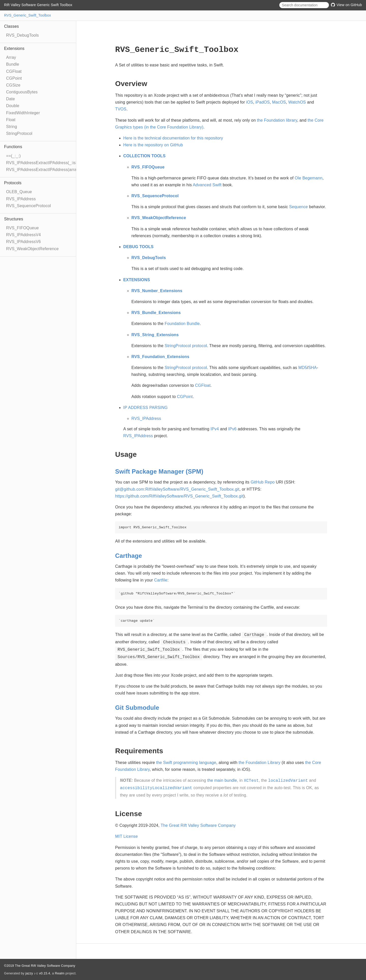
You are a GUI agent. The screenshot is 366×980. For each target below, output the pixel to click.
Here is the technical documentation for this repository (173, 138)
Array (11, 57)
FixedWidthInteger (23, 113)
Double (13, 106)
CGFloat (14, 71)
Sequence (299, 207)
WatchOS (297, 102)
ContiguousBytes (22, 92)
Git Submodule (137, 708)
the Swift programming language (186, 763)
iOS (249, 102)
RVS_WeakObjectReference (32, 249)
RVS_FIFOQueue (22, 228)
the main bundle (222, 780)
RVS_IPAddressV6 (24, 242)
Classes (11, 26)
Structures (14, 219)
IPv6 (232, 429)
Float (11, 120)
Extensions (14, 48)
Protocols (13, 183)
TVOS (121, 109)
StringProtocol (19, 133)
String (12, 127)
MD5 (303, 368)
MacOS (279, 102)
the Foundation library (277, 120)
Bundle (13, 64)
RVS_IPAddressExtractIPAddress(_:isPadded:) (49, 163)
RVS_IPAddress (21, 199)
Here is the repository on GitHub (153, 145)
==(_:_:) (13, 156)
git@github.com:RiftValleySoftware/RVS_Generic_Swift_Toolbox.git (177, 489)
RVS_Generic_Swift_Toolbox (28, 15)
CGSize (13, 85)
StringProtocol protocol (186, 346)
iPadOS (263, 102)
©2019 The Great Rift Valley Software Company (40, 966)
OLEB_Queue (19, 192)
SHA (313, 368)
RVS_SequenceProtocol (28, 206)
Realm (60, 973)
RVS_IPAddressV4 (24, 235)
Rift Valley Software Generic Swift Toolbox (38, 5)
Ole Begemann (309, 178)
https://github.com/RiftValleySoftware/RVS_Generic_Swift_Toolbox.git (179, 496)
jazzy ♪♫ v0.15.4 (38, 973)
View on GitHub (346, 5)
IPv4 (215, 429)
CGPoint (14, 78)
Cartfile (161, 580)
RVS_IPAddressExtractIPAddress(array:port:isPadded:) (57, 170)
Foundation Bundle (182, 324)
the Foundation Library (260, 763)
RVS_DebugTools (22, 35)
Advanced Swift (207, 185)
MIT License (126, 836)
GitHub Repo (263, 482)
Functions (13, 147)
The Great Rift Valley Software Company (198, 825)
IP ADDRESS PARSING (146, 408)
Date (11, 99)
